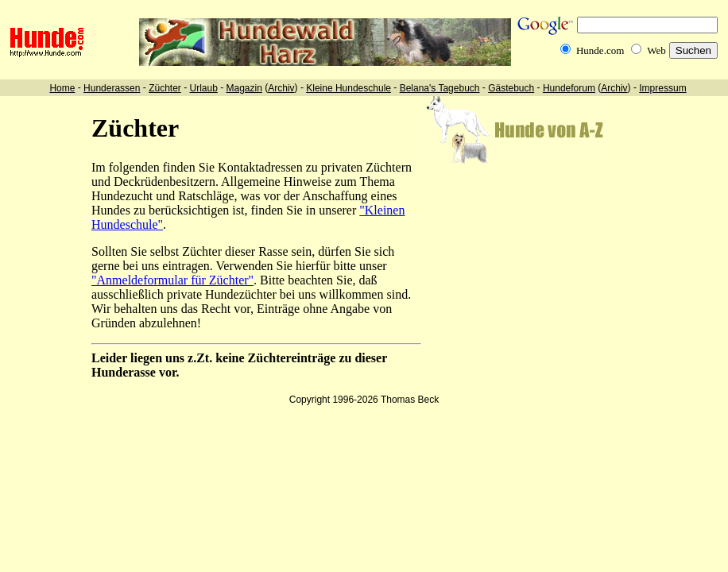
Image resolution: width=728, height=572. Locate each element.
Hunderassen (112, 88)
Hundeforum (569, 88)
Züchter (165, 88)
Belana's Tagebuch (440, 88)
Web (656, 50)
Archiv (281, 88)
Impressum (662, 88)
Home (62, 88)
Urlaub (203, 88)
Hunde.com (600, 50)
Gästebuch (511, 88)
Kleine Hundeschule (349, 88)
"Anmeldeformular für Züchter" (172, 280)
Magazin (244, 88)
